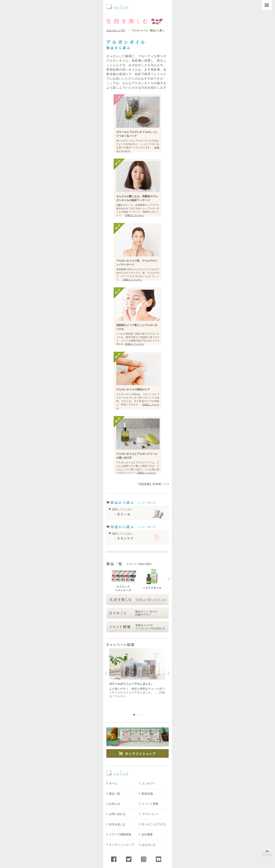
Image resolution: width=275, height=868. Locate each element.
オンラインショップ (121, 845)
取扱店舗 (147, 794)
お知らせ (115, 804)
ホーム (113, 783)
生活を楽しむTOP (116, 30)
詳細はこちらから (135, 215)
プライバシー (150, 814)
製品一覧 (115, 794)
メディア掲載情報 (120, 834)
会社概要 (147, 834)
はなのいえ (149, 845)
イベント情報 (150, 804)
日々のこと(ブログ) (154, 824)
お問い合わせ (117, 814)
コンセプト (149, 783)
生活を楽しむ (117, 824)
